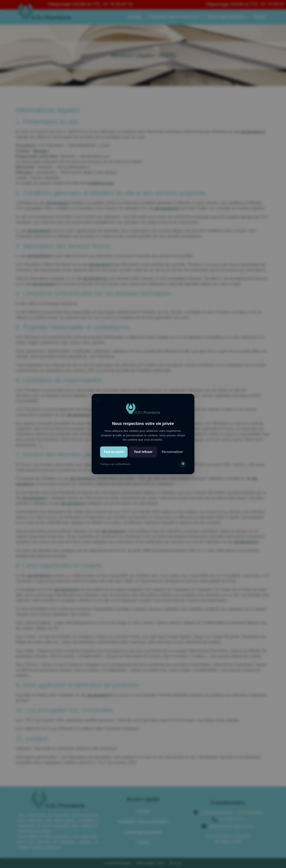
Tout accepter (114, 452)
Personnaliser (172, 452)
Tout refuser (143, 452)
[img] (183, 464)
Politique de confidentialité (115, 464)
